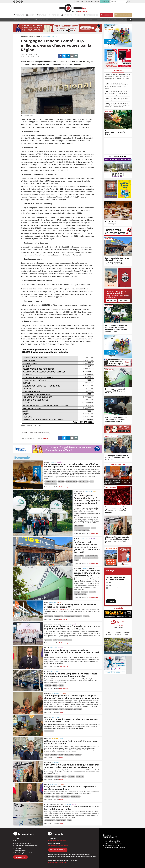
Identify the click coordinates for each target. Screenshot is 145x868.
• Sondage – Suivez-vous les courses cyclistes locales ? (117, 99)
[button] (127, 2)
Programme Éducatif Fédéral (82, 530)
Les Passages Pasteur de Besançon (58, 610)
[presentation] (88, 112)
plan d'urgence (78, 709)
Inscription (112, 300)
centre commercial (69, 616)
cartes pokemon (59, 616)
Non (110, 585)
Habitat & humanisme (71, 482)
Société (60, 462)
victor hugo (78, 755)
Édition (75, 11)
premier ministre (65, 797)
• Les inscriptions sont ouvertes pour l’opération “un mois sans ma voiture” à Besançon (117, 93)
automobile (48, 685)
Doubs (47, 462)
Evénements (93, 538)
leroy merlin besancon (80, 594)
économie (25, 432)
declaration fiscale (50, 820)
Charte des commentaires (23, 843)
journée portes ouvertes (91, 556)
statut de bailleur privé (51, 484)
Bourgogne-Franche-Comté (31, 37)
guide (55, 640)
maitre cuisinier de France (65, 640)
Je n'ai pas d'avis (114, 588)
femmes (64, 777)
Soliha (92, 482)
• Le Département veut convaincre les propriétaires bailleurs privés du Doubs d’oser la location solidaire (117, 86)
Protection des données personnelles (27, 846)
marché (84, 558)
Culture (55, 739)
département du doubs (51, 482)
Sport (95, 492)
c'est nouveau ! (49, 616)
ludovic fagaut (69, 709)
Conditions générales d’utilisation (26, 853)
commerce (57, 777)
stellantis (61, 685)
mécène (61, 755)
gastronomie (48, 640)
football (93, 528)
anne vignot (48, 709)
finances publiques (61, 820)
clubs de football (79, 526)
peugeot (55, 685)
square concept (49, 731)
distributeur (79, 616)
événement (61, 482)
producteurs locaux (93, 558)
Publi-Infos (78, 493)
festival (47, 755)
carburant (55, 709)
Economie (47, 37)
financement (54, 755)
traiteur (77, 560)
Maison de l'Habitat (84, 482)
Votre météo (118, 608)
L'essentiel (118, 71)
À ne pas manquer (118, 464)
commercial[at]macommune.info (58, 845)
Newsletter (20, 857)
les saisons (78, 558)
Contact (18, 838)
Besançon (77, 568)
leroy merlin (93, 592)
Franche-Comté (79, 492)
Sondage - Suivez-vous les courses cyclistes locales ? (116, 578)
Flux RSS (18, 848)
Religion (55, 37)
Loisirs (59, 602)
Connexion (124, 300)
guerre (62, 709)
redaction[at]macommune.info (57, 840)
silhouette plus (80, 777)
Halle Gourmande (79, 556)
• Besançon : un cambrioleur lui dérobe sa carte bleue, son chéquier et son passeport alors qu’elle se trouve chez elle (118, 77)
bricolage (77, 592)
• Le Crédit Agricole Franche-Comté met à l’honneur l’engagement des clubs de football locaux (118, 105)
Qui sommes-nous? (21, 841)
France (47, 648)
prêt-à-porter (71, 777)
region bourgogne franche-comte (39, 432)
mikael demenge (69, 755)
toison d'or (86, 616)
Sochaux (47, 672)
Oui (110, 583)
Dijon (46, 602)
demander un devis (58, 850)
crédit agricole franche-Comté (82, 528)
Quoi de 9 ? (77, 540)
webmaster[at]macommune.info (58, 862)
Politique (63, 693)
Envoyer (111, 601)
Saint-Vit (77, 538)
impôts (69, 820)
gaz (53, 797)
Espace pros (85, 592)
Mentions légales (20, 850)
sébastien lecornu (76, 797)
